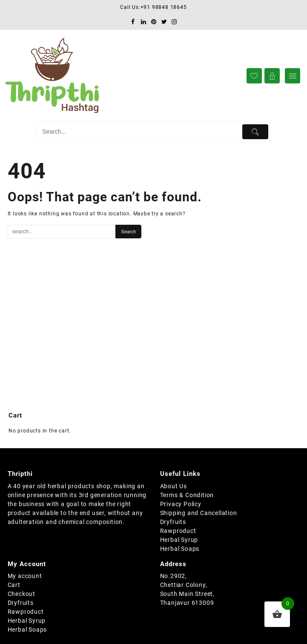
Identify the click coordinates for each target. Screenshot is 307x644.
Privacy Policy (181, 504)
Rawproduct (178, 531)
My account (25, 576)
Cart (14, 585)
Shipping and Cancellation (199, 513)
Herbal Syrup (179, 540)
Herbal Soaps (180, 549)
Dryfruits (173, 522)
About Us (174, 486)
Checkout (22, 594)
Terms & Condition (187, 495)
